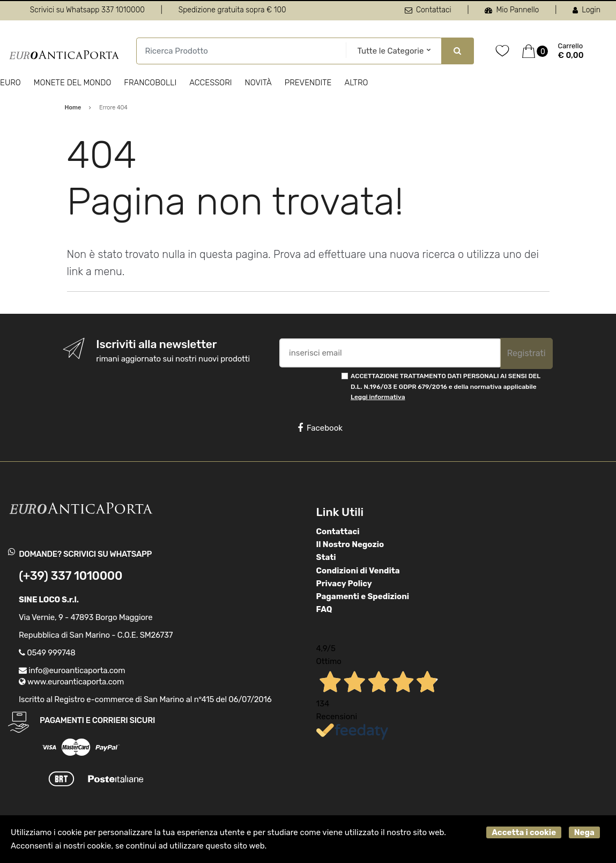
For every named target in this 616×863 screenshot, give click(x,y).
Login (587, 10)
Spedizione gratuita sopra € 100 (232, 10)
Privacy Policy (344, 584)
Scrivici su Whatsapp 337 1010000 (87, 10)
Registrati (526, 353)
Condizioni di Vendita (358, 571)
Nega (584, 832)
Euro (10, 83)
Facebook (320, 428)
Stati (326, 557)
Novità (258, 83)
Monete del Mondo (73, 83)
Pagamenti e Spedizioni (363, 596)
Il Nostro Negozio (350, 544)
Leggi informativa (378, 397)
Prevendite (308, 83)
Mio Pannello (512, 10)
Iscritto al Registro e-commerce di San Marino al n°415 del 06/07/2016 (145, 699)
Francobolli (150, 83)
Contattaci (428, 10)
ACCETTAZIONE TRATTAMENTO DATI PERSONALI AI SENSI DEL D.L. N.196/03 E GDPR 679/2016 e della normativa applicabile (446, 386)
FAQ (324, 609)
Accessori (210, 83)
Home (73, 108)
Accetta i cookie (524, 832)
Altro (356, 83)
